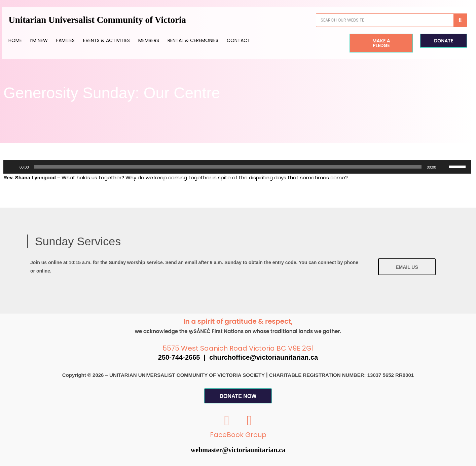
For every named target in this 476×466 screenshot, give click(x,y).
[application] (237, 167)
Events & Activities (117, 40)
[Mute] (443, 167)
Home (25, 40)
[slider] (228, 167)
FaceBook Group (238, 435)
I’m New (49, 40)
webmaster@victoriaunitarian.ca (238, 450)
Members (159, 40)
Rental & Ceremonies (203, 40)
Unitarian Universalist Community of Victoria (111, 20)
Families (76, 40)
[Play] (12, 167)
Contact (249, 40)
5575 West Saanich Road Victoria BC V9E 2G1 (238, 349)
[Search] (450, 20)
